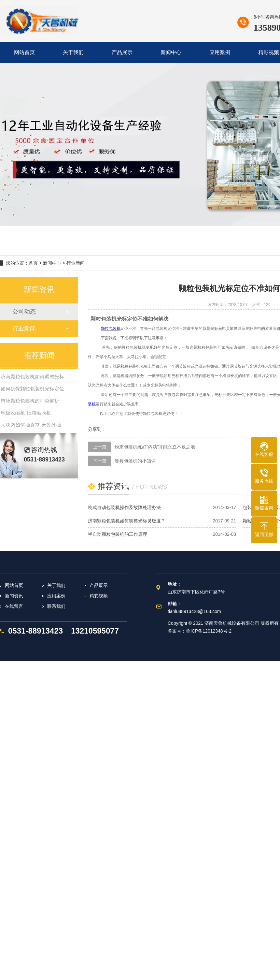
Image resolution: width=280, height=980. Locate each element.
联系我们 (56, 606)
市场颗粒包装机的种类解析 (30, 401)
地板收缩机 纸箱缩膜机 (26, 413)
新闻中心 (52, 263)
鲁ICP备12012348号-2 (209, 631)
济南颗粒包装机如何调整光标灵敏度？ (127, 521)
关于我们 (56, 585)
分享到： (97, 429)
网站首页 (14, 585)
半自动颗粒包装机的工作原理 (118, 534)
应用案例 (56, 596)
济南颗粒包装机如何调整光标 (32, 377)
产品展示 (99, 585)
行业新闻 (76, 263)
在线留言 (14, 606)
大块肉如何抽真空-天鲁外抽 (31, 425)
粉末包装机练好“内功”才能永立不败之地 (155, 447)
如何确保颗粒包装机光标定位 (32, 389)
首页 (33, 263)
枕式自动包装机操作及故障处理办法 (124, 507)
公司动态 (24, 312)
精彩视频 (99, 596)
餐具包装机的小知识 (135, 461)
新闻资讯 (14, 596)
